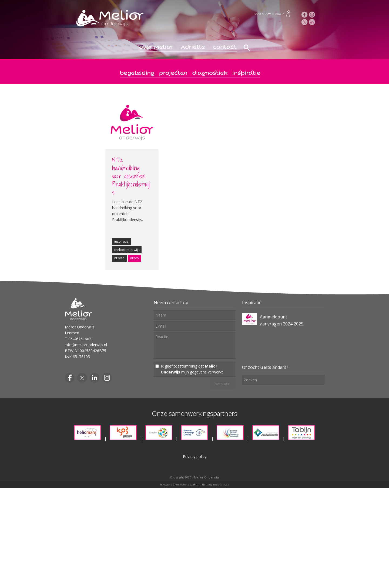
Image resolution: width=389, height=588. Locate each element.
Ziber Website (181, 485)
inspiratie (121, 241)
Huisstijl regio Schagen (216, 485)
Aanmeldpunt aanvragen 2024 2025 (282, 320)
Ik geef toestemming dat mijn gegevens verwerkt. (192, 369)
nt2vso (119, 258)
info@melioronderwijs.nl (86, 345)
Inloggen (165, 485)
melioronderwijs (127, 250)
